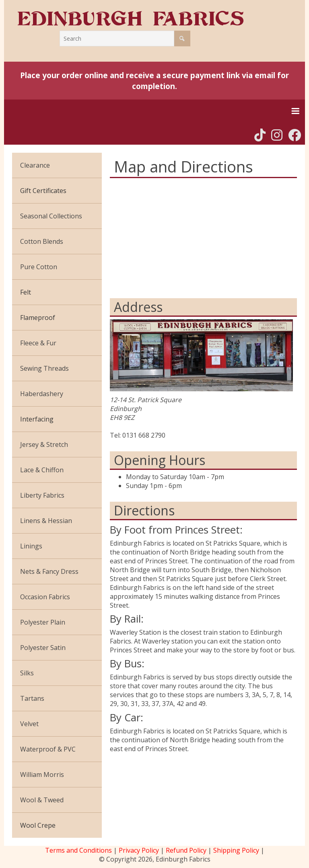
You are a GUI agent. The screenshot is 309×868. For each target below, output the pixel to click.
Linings (31, 546)
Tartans (32, 698)
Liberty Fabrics (42, 495)
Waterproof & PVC (48, 749)
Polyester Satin (43, 648)
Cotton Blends (42, 241)
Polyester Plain (43, 622)
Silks (27, 673)
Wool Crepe (38, 825)
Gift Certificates (43, 191)
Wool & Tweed (42, 800)
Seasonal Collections (51, 216)
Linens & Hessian (46, 521)
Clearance (35, 165)
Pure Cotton (39, 267)
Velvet (29, 724)
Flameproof (38, 318)
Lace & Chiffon (42, 470)
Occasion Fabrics (45, 597)
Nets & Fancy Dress (49, 571)
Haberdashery (42, 394)
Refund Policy (186, 850)
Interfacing (37, 419)
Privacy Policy (139, 850)
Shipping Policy (236, 850)
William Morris (42, 775)
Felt (26, 292)
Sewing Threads (44, 368)
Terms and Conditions (78, 850)
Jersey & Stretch (44, 444)
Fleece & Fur (38, 343)
